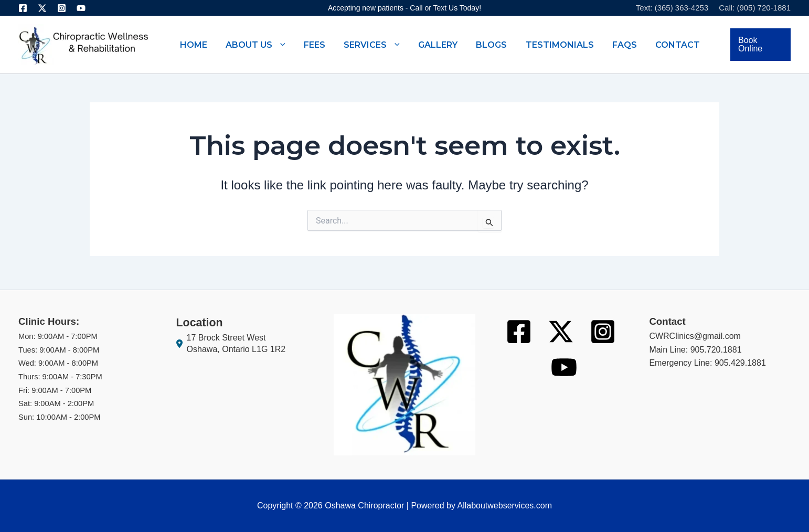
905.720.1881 (716, 350)
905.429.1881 (740, 363)
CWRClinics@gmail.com (695, 336)
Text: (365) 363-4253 (672, 8)
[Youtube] (81, 8)
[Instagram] (62, 8)
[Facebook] (23, 8)
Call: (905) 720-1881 (755, 8)
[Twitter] (42, 8)
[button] (280, 45)
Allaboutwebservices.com (504, 506)
